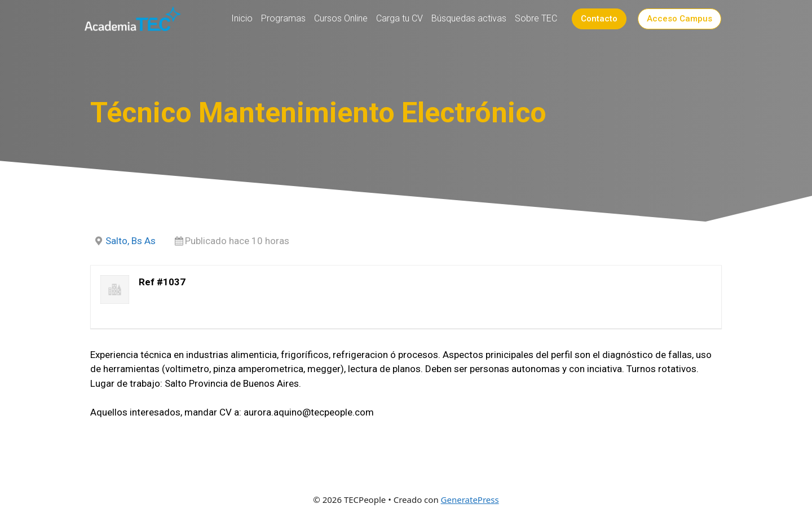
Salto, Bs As (131, 241)
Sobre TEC (536, 18)
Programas (283, 18)
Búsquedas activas (469, 18)
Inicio (242, 18)
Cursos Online (341, 18)
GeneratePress (470, 500)
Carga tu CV (400, 18)
